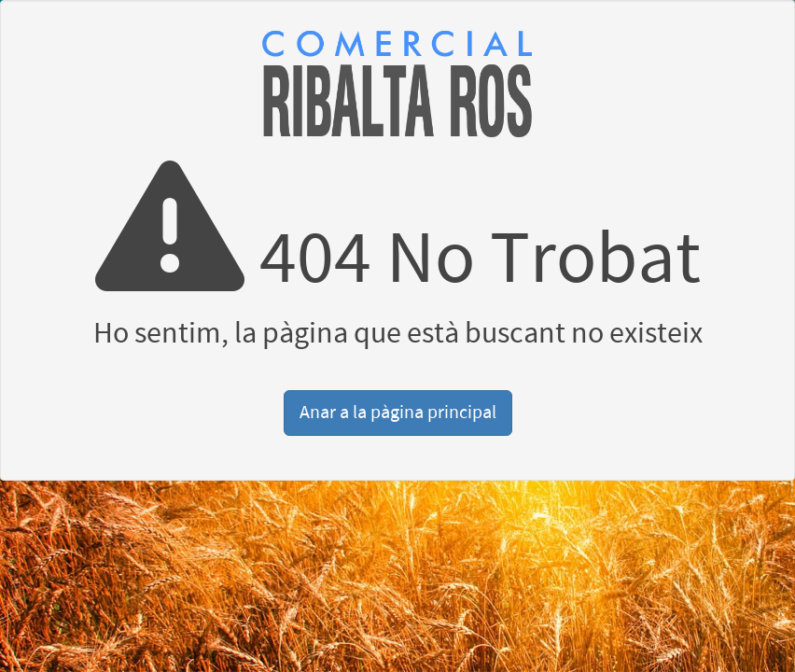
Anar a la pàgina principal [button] (398, 413)
